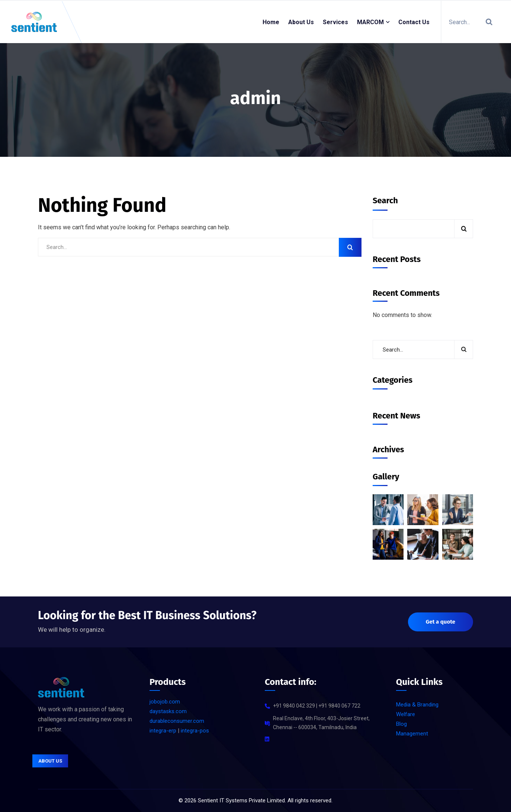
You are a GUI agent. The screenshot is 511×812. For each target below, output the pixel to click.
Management (412, 734)
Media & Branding (417, 705)
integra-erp (163, 731)
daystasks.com (168, 711)
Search (385, 200)
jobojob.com (165, 702)
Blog (401, 724)
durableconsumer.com (177, 721)
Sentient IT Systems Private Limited (241, 800)
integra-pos (195, 731)
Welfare (406, 714)
